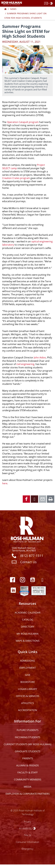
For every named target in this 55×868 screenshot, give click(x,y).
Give (28, 675)
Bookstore (28, 682)
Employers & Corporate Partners (28, 794)
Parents (28, 758)
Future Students (28, 730)
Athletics (27, 703)
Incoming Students (27, 737)
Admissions (27, 661)
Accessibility (25, 828)
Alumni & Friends (27, 765)
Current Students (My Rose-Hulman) (27, 744)
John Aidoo (40, 357)
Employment (28, 668)
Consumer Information (27, 842)
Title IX (27, 835)
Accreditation (28, 710)
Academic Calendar (28, 613)
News (13, 9)
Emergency (27, 849)
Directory (27, 627)
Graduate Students (27, 751)
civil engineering (25, 364)
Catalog (28, 620)
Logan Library (28, 689)
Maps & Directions (28, 641)
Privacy (27, 822)
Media (28, 787)
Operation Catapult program (23, 122)
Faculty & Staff (28, 772)
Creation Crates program (16, 178)
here (5, 483)
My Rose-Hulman (27, 634)
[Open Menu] (46, 4)
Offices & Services (28, 696)
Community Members (28, 779)
